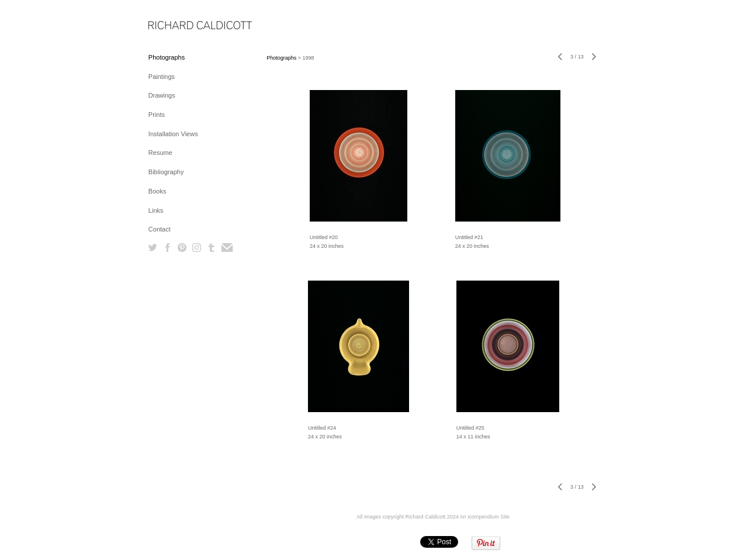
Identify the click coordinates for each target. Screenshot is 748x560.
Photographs (167, 57)
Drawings (162, 95)
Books (157, 191)
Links (156, 210)
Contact (160, 229)
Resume (160, 153)
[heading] (178, 26)
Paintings (162, 77)
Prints (157, 115)
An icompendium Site (485, 517)
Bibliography (166, 172)
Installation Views (173, 134)
